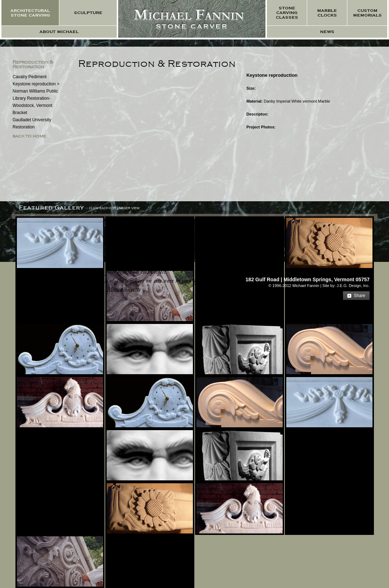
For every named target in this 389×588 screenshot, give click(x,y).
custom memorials (367, 13)
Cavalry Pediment (30, 77)
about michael (59, 32)
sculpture (88, 13)
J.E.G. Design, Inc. (353, 286)
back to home (29, 136)
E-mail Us (355, 272)
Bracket (20, 113)
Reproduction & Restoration (33, 65)
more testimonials (42, 299)
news (327, 32)
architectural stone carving (30, 13)
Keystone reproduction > (36, 84)
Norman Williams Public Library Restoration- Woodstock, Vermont (35, 98)
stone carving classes (287, 13)
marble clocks (327, 13)
